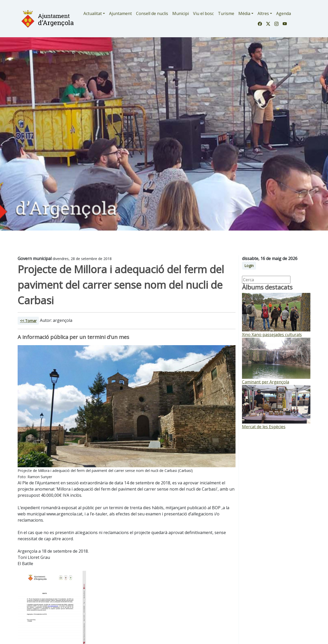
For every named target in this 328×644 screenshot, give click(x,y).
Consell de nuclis (152, 13)
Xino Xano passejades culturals (272, 335)
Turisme (226, 13)
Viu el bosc (203, 13)
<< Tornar (28, 321)
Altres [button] (263, 13)
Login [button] (249, 266)
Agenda (284, 13)
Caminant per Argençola (266, 382)
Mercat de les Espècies (264, 427)
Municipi (181, 13)
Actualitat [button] (93, 13)
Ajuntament (120, 13)
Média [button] (244, 13)
